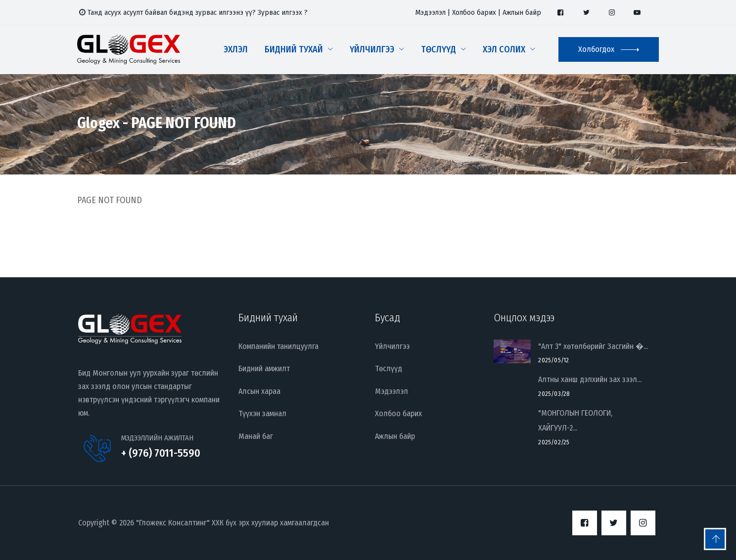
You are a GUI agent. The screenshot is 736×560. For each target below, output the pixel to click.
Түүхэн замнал (262, 413)
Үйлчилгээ (372, 49)
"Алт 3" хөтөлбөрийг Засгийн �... (593, 346)
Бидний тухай (294, 49)
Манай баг (256, 436)
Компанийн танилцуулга (278, 346)
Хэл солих (504, 49)
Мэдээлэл (431, 12)
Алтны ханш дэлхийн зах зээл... (590, 379)
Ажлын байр (522, 12)
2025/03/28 (554, 394)
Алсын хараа (259, 391)
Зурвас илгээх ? (283, 12)
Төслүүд (438, 49)
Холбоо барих (474, 12)
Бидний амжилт (264, 368)
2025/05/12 (553, 360)
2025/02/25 (554, 442)
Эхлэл (236, 49)
